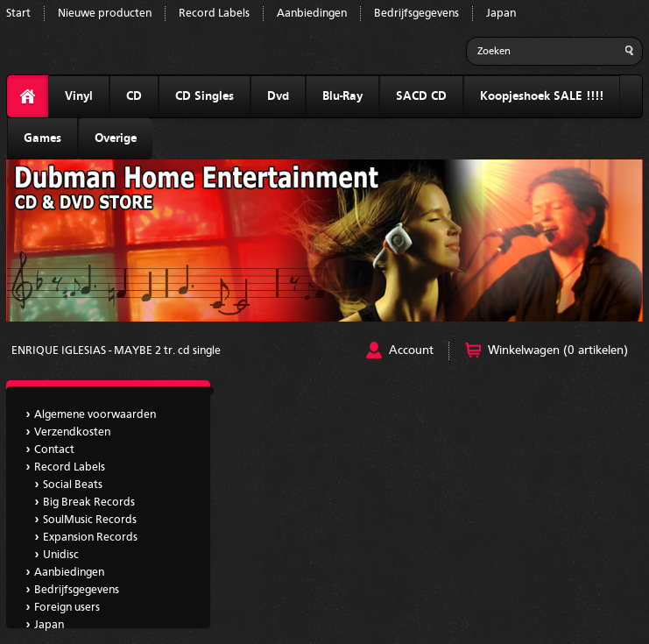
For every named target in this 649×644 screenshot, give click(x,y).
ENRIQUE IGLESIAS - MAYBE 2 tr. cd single (116, 351)
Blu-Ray (342, 96)
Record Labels (214, 14)
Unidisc (61, 555)
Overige (116, 138)
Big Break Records (89, 502)
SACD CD (421, 96)
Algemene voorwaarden (95, 415)
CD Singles (205, 96)
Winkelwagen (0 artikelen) (558, 350)
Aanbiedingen (312, 14)
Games (42, 138)
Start (18, 14)
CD (134, 96)
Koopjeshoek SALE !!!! (542, 96)
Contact (54, 450)
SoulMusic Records (90, 520)
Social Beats (73, 485)
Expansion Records (90, 538)
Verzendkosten (72, 432)
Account (411, 350)
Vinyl (79, 96)
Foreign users (67, 608)
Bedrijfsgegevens (416, 14)
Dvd (278, 96)
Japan (501, 14)
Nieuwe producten (105, 14)
